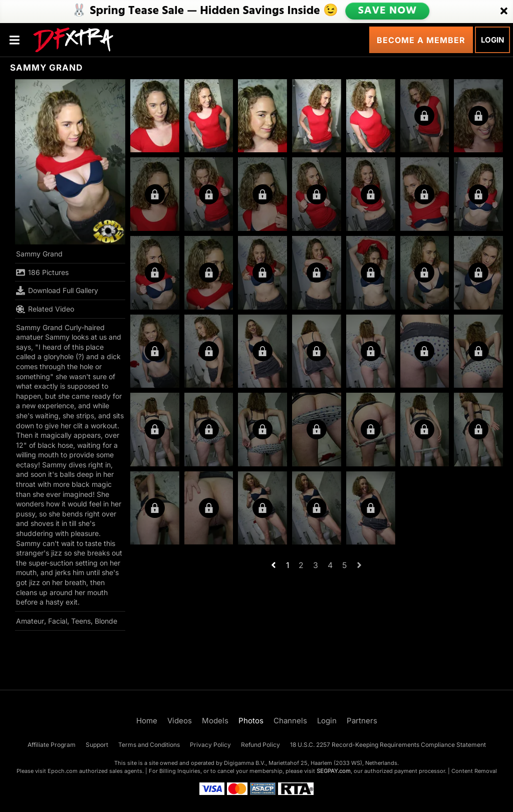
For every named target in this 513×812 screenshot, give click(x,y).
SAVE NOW (387, 11)
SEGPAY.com (334, 771)
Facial (58, 621)
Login (492, 40)
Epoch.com (63, 771)
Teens (81, 621)
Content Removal (474, 771)
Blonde (106, 621)
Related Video (45, 309)
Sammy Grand (39, 254)
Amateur (30, 621)
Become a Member (421, 40)
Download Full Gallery (57, 291)
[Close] (504, 12)
